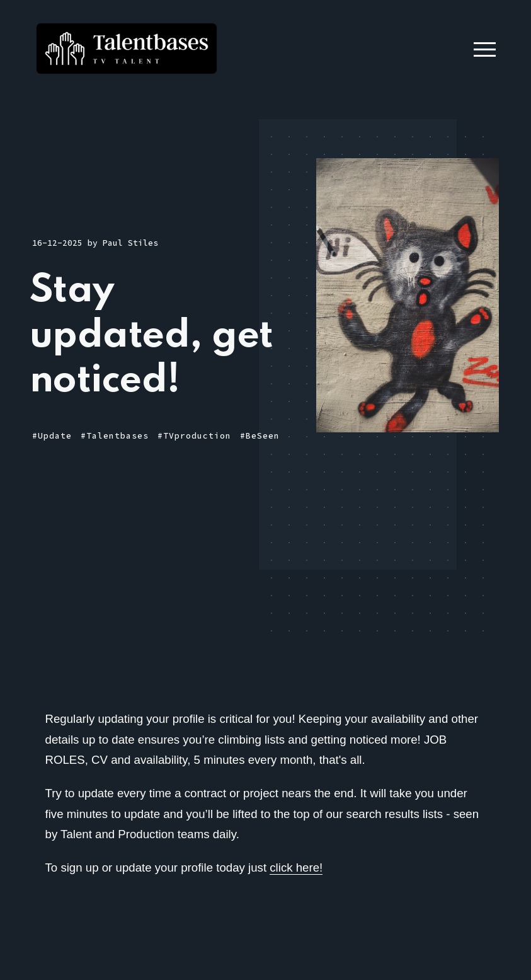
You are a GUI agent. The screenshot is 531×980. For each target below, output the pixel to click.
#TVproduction (194, 436)
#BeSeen (260, 436)
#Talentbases (115, 436)
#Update (52, 436)
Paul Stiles (130, 243)
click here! (296, 868)
